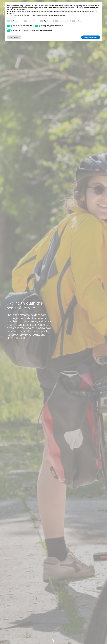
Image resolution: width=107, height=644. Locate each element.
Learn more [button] (14, 37)
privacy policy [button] (78, 6)
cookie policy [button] (21, 10)
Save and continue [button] (91, 37)
